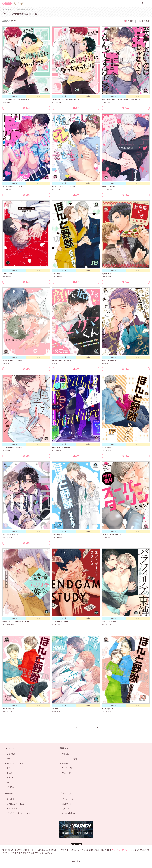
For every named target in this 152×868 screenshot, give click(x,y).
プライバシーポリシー (120, 850)
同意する (76, 861)
